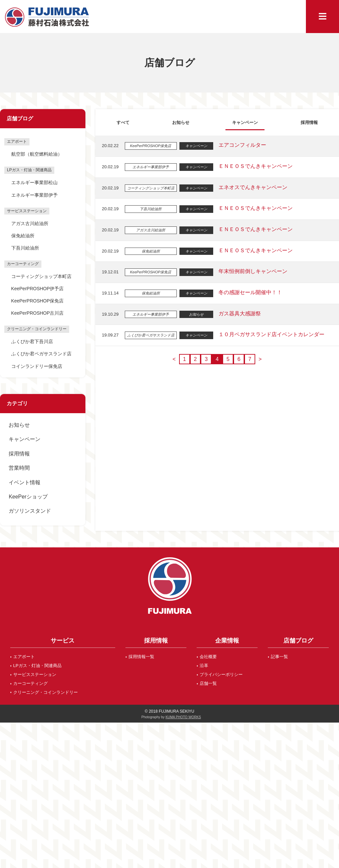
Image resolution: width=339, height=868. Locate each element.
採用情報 (19, 454)
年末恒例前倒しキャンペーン (252, 271)
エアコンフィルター (241, 145)
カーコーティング (30, 683)
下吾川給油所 (25, 248)
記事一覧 (279, 657)
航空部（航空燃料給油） (37, 154)
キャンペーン (24, 439)
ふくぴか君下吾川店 (32, 341)
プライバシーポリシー (221, 674)
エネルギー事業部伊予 (34, 195)
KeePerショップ (28, 497)
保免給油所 (23, 236)
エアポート (24, 657)
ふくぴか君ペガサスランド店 (41, 354)
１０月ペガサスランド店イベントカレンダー (270, 334)
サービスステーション (35, 674)
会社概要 (208, 657)
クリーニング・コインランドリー (46, 692)
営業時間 (19, 468)
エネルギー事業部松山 (34, 182)
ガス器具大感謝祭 (238, 314)
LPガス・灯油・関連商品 (37, 666)
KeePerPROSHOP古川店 (38, 313)
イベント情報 (24, 482)
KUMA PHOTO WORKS (183, 717)
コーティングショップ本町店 (41, 276)
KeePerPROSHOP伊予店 (38, 289)
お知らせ (19, 425)
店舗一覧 (208, 683)
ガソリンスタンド (30, 511)
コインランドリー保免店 (37, 366)
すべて (122, 122)
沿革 (204, 666)
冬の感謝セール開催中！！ (249, 292)
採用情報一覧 (141, 657)
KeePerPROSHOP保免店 (38, 301)
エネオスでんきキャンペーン (252, 187)
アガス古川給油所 (30, 223)
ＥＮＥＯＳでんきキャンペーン (254, 166)
